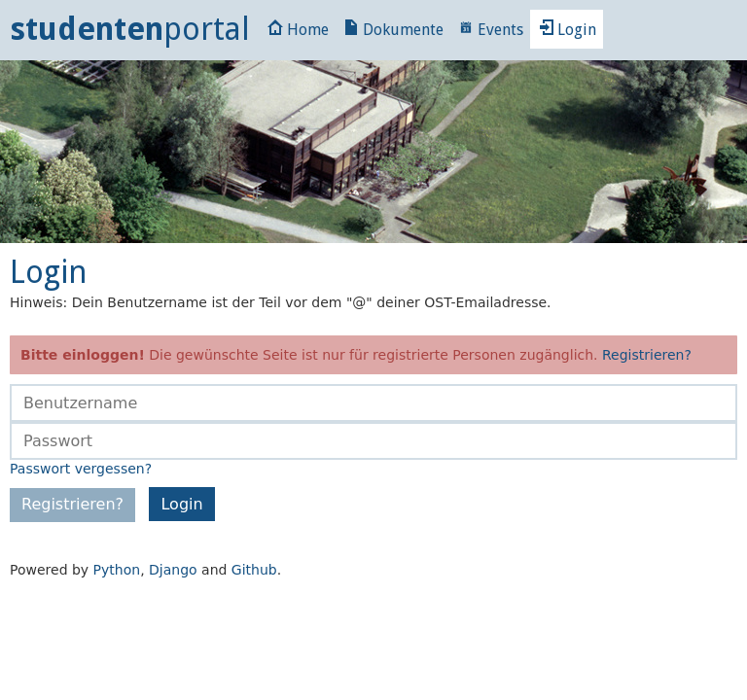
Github (254, 570)
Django (173, 570)
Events (491, 30)
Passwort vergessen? (81, 469)
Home (298, 30)
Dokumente (393, 30)
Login (567, 30)
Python (117, 570)
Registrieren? (647, 355)
